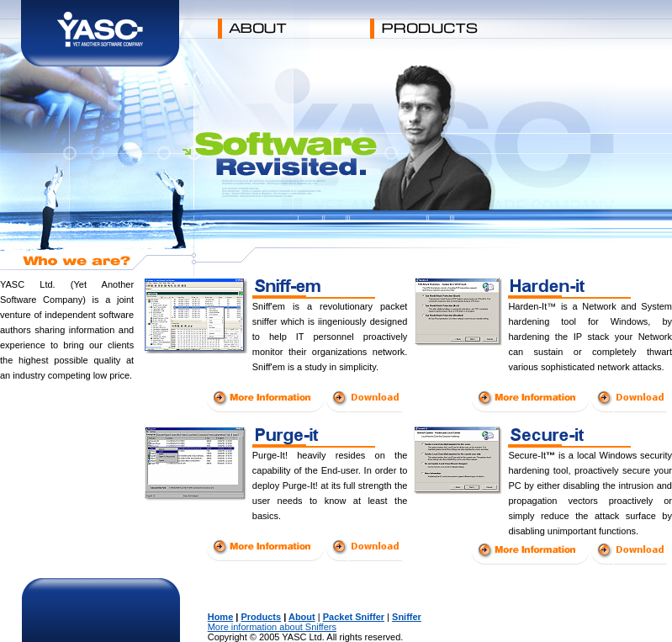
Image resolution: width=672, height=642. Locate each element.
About (302, 617)
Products (261, 617)
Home (221, 617)
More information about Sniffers (272, 627)
